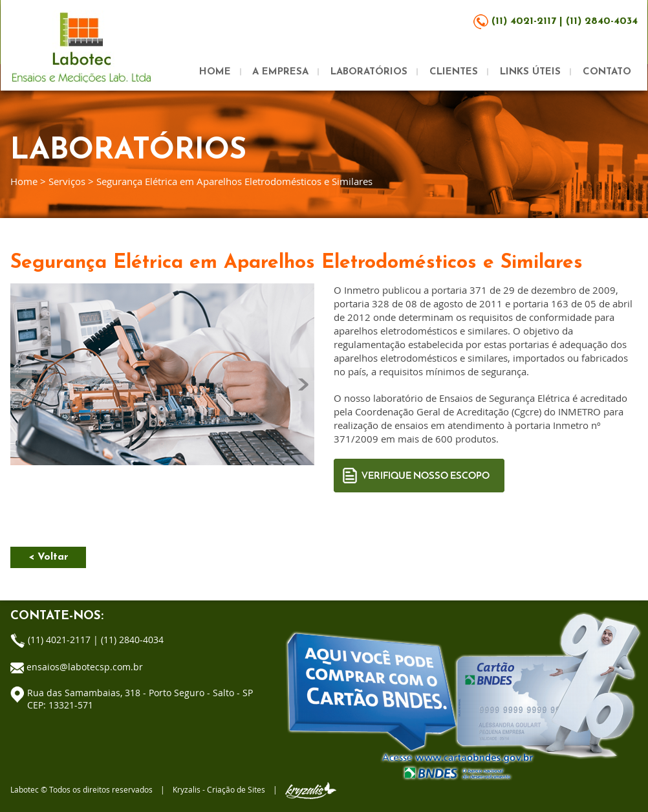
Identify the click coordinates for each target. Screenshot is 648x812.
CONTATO (607, 72)
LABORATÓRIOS (369, 72)
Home (24, 181)
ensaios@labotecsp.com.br (85, 667)
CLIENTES (454, 72)
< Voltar (49, 557)
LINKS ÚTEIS (530, 72)
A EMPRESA (280, 72)
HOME (215, 72)
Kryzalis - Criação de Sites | (254, 789)
